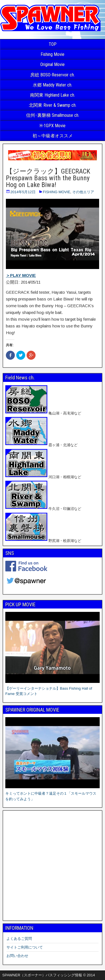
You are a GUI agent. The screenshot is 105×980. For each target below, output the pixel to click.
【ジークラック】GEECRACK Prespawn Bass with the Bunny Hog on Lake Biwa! (48, 178)
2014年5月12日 (23, 192)
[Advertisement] (53, 866)
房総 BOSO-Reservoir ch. (53, 75)
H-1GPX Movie (53, 126)
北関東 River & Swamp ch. (53, 105)
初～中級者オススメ (53, 136)
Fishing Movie (53, 54)
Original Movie (53, 64)
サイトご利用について (25, 947)
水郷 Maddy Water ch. (53, 85)
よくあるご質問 (19, 939)
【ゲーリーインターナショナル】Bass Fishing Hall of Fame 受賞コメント (53, 688)
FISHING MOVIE (57, 192)
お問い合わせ (17, 956)
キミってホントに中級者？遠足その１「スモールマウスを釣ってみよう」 (53, 794)
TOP (53, 44)
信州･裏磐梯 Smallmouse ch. (53, 115)
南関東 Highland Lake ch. (53, 95)
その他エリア (83, 192)
